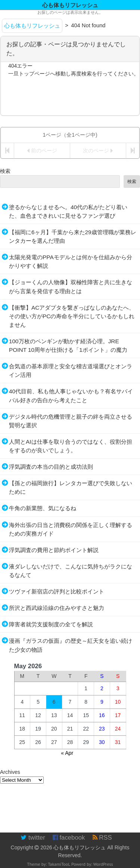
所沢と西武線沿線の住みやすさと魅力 (57, 608)
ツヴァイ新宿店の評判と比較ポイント (57, 591)
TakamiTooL (59, 864)
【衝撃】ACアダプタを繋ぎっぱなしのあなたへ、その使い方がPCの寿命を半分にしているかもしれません (72, 316)
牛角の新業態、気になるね (43, 508)
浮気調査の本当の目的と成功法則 (51, 467)
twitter (33, 838)
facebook (69, 838)
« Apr (67, 753)
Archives (10, 772)
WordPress (103, 864)
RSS (102, 838)
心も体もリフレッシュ (80, 847)
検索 (5, 171)
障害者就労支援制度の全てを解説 (51, 624)
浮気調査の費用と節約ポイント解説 (54, 550)
